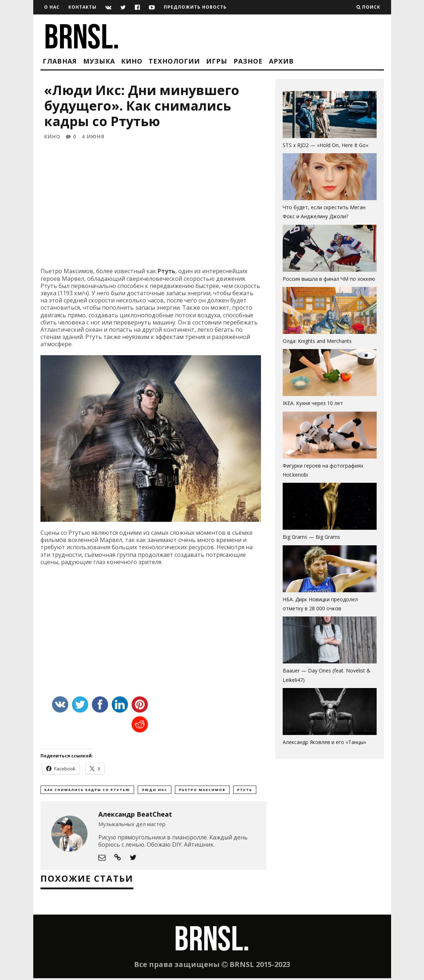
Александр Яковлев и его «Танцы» (324, 742)
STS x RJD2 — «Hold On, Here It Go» (326, 145)
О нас (52, 7)
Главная (60, 61)
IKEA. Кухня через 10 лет (313, 403)
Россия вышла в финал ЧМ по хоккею (329, 279)
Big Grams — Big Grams (311, 537)
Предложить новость (195, 7)
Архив (281, 61)
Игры (217, 61)
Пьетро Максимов (202, 791)
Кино (132, 61)
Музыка (99, 61)
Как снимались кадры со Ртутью (87, 791)
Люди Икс (155, 791)
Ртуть (245, 791)
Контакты (82, 7)
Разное (248, 61)
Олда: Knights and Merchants (317, 341)
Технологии (174, 61)
